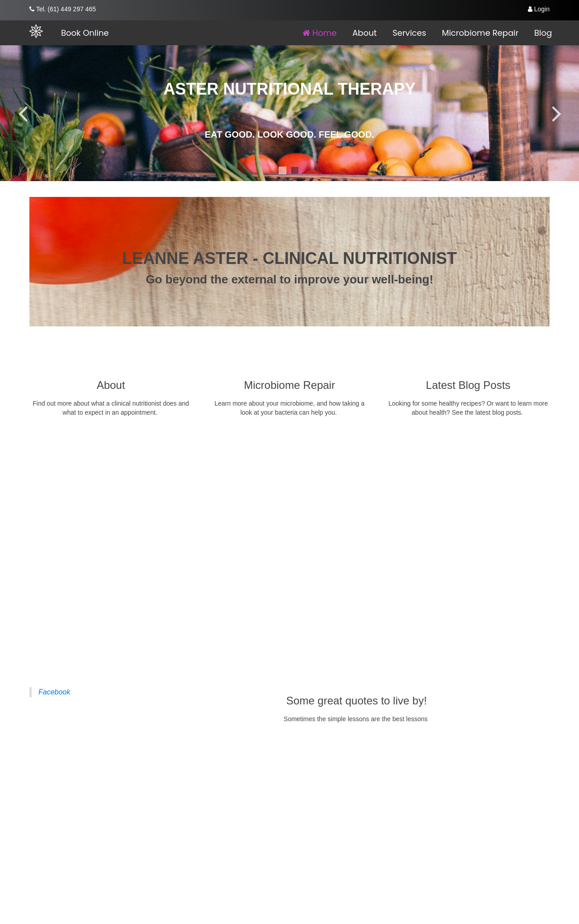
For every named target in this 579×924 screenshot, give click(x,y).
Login (539, 9)
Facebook (54, 692)
